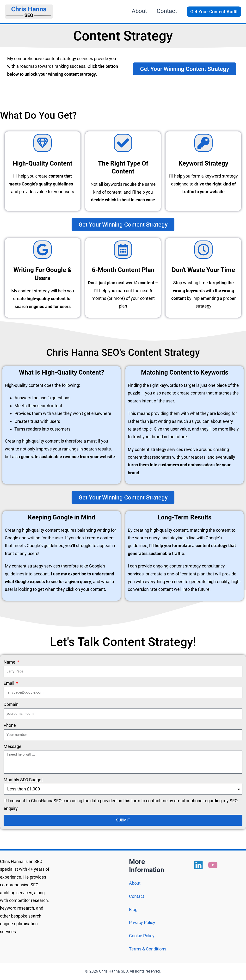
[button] (214, 12)
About (135, 883)
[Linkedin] (198, 865)
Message (12, 747)
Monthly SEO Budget (23, 780)
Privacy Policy (142, 922)
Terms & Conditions (148, 949)
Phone (10, 726)
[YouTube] (213, 865)
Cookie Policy (142, 936)
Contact (137, 896)
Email (9, 684)
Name (10, 663)
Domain (11, 705)
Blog (133, 909)
